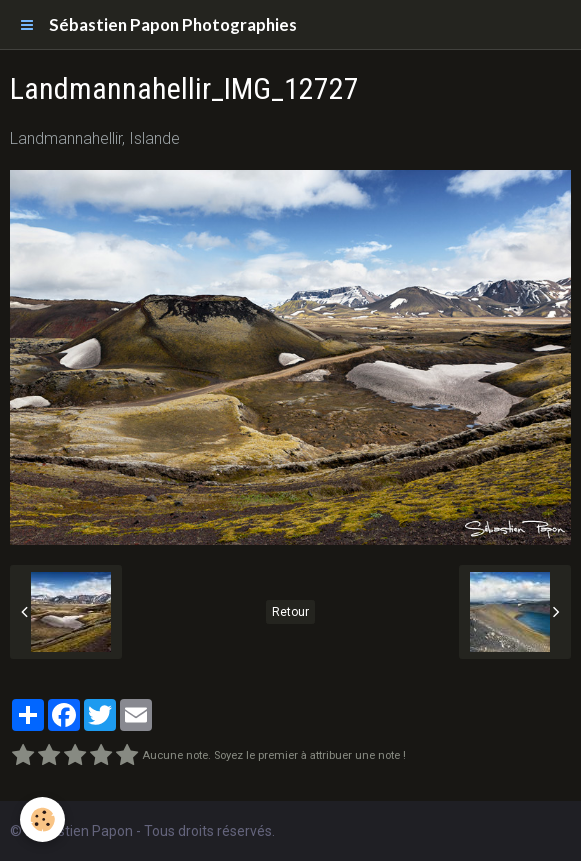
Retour (290, 612)
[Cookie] (42, 819)
